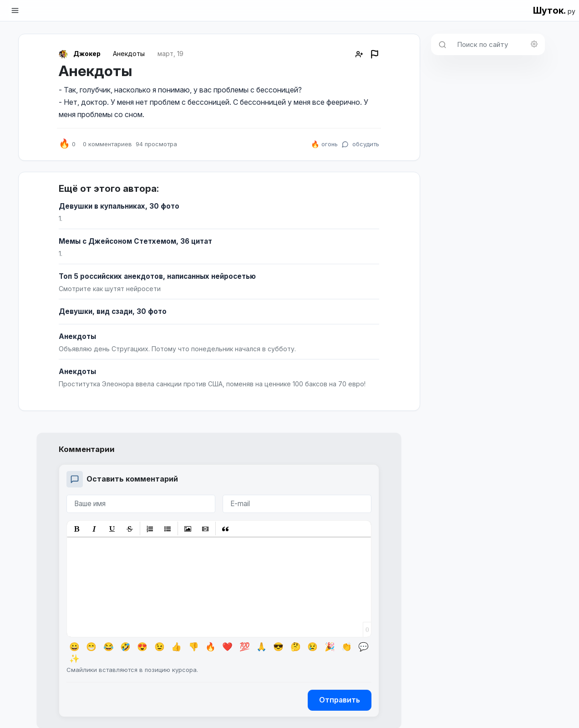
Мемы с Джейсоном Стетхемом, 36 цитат (135, 241)
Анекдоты (129, 54)
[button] (77, 529)
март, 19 (170, 54)
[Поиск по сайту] (498, 44)
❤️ (227, 646)
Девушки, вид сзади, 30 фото (113, 311)
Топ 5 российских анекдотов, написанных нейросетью (157, 276)
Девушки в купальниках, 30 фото (119, 206)
